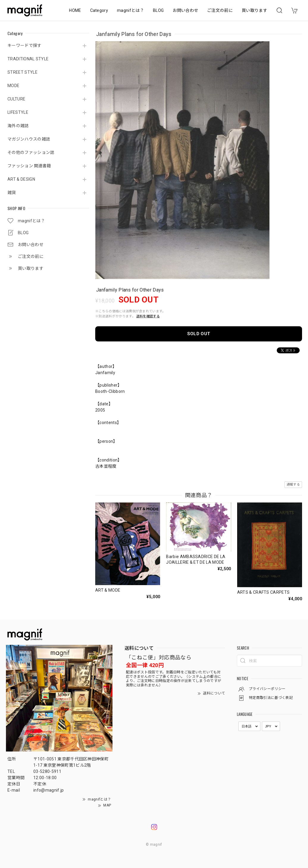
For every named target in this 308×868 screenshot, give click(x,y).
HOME (75, 10)
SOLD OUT (199, 334)
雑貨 (12, 193)
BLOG (158, 10)
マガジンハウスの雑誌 (29, 139)
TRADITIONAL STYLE (28, 59)
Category (99, 10)
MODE (13, 86)
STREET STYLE (22, 72)
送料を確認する (148, 316)
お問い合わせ (185, 10)
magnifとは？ (130, 10)
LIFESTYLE (18, 112)
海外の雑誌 (18, 126)
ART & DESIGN (21, 179)
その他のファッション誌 (31, 152)
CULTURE (16, 99)
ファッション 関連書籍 (29, 166)
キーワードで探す (25, 45)
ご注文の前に (220, 10)
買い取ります (254, 10)
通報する (293, 485)
